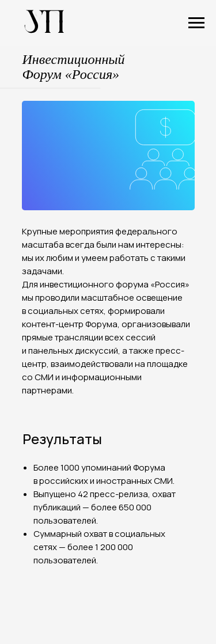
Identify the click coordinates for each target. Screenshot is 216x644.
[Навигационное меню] (196, 23)
